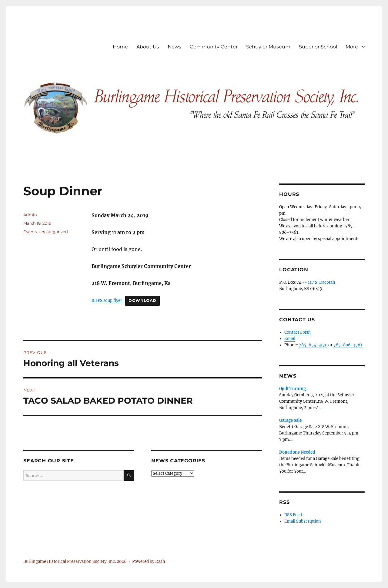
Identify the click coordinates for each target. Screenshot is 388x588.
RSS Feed (293, 515)
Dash (160, 562)
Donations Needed (297, 452)
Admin (30, 215)
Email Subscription (303, 521)
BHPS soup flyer (107, 300)
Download (142, 301)
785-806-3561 (348, 345)
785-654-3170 (313, 345)
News (174, 47)
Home (120, 47)
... (320, 408)
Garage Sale (290, 420)
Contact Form (298, 332)
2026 (122, 562)
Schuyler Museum (268, 47)
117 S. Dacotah (322, 282)
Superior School (318, 47)
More (352, 47)
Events (30, 232)
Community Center (214, 47)
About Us (148, 47)
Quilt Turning (293, 389)
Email (290, 339)
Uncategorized (53, 232)
